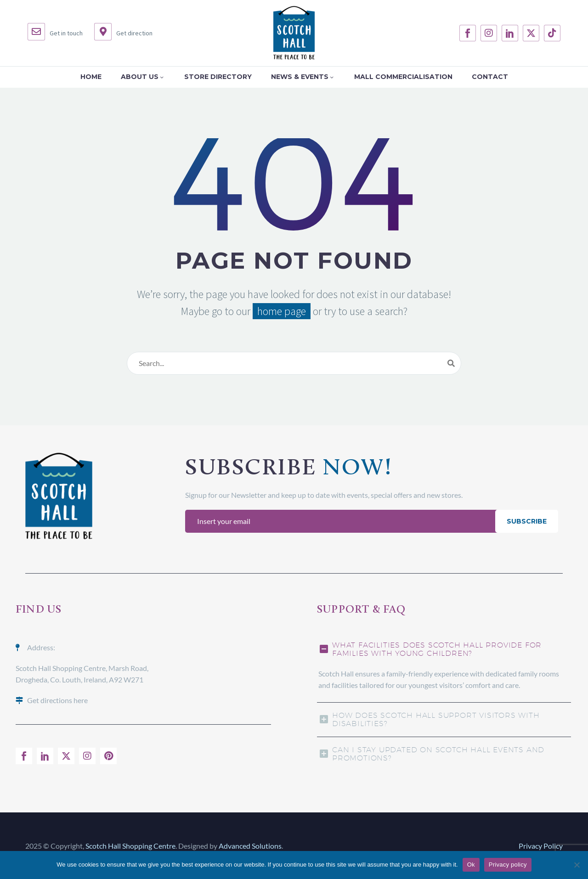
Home (91, 77)
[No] (577, 865)
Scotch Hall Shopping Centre (130, 846)
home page (282, 311)
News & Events (303, 77)
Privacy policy (508, 865)
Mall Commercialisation (403, 77)
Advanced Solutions (250, 846)
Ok (471, 865)
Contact (490, 77)
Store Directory (218, 77)
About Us (143, 77)
